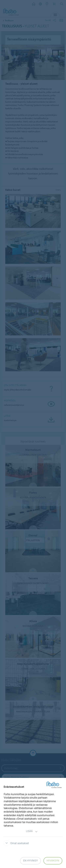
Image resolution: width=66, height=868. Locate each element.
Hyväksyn (53, 861)
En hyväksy (30, 861)
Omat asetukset (16, 843)
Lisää (32, 832)
